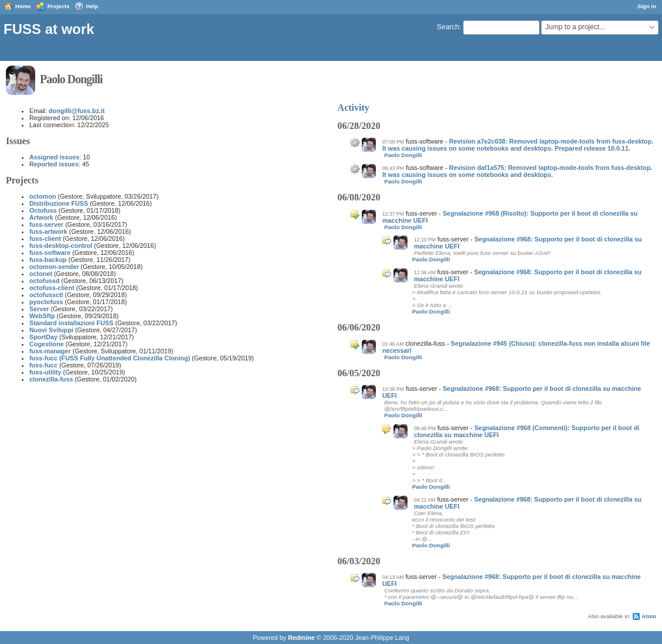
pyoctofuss (46, 302)
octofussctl (46, 295)
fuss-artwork (48, 231)
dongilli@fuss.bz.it (77, 111)
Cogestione (47, 344)
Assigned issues (54, 157)
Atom (649, 616)
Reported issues (54, 164)
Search (448, 27)
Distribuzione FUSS (59, 203)
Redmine (301, 638)
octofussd (45, 281)
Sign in (647, 6)
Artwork (41, 217)
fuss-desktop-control (61, 246)
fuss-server (46, 224)
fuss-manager (50, 351)
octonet (41, 274)
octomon (43, 196)
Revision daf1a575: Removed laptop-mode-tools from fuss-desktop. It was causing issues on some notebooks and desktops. (517, 171)
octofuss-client (52, 288)
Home (23, 6)
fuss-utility (45, 372)
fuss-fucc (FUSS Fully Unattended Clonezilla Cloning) (110, 358)
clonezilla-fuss (51, 379)
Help (92, 6)
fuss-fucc (43, 365)
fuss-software (50, 253)
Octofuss (43, 210)
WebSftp (42, 316)
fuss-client (45, 238)
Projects (59, 6)
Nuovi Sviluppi (51, 330)
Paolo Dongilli (403, 155)
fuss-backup (48, 260)
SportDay (43, 337)
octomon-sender (54, 267)
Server (39, 309)
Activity (354, 108)
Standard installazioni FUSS (71, 323)
